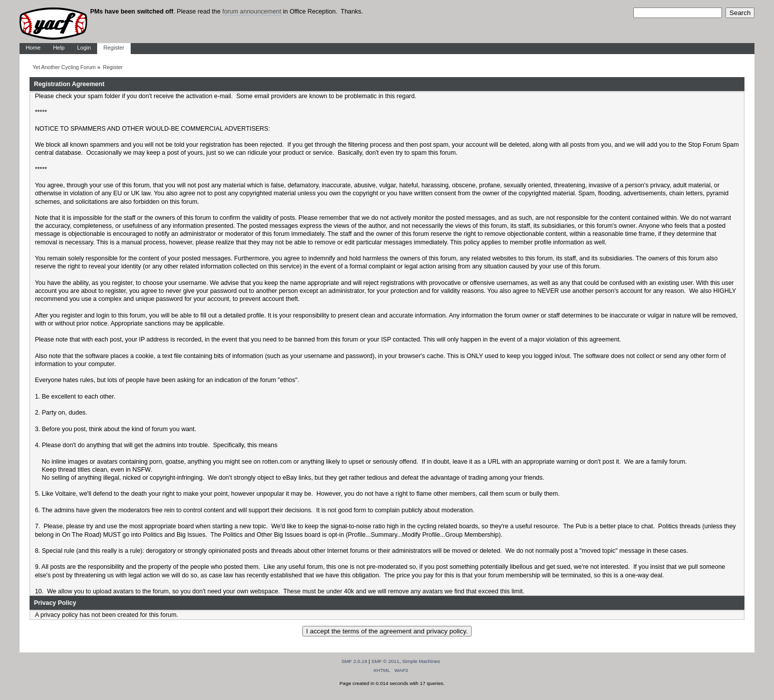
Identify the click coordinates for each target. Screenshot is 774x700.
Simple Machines (421, 661)
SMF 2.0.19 (354, 661)
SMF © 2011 (385, 661)
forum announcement (252, 12)
